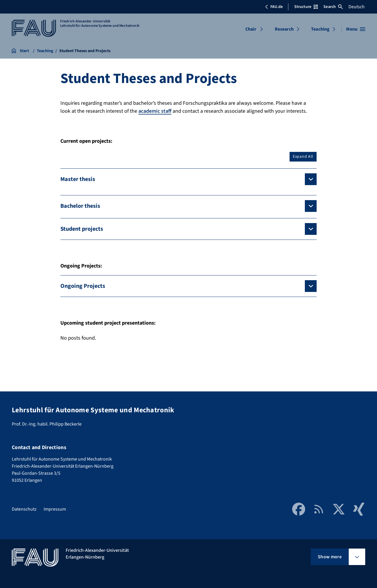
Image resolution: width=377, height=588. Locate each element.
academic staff (155, 111)
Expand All (303, 157)
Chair (251, 29)
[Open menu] (356, 29)
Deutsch (357, 7)
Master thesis (78, 179)
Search (333, 7)
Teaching (320, 29)
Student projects (82, 229)
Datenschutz (24, 509)
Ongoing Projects (83, 286)
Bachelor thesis (80, 206)
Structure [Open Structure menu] (306, 7)
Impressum (55, 509)
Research (284, 29)
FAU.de (274, 7)
